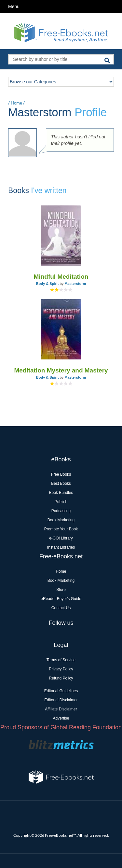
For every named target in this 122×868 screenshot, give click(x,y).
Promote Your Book (61, 529)
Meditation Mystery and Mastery (61, 370)
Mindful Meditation (61, 277)
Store (61, 590)
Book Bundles (61, 493)
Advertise (61, 718)
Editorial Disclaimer (61, 700)
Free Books (61, 474)
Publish (61, 502)
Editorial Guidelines (61, 691)
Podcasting (61, 511)
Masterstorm (75, 284)
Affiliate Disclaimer (61, 709)
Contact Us (61, 608)
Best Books (61, 483)
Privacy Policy (61, 669)
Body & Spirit (47, 284)
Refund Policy (61, 678)
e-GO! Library (61, 538)
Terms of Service (61, 660)
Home (16, 103)
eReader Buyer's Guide (61, 599)
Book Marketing (61, 520)
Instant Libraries (61, 547)
